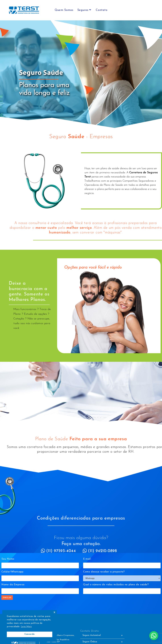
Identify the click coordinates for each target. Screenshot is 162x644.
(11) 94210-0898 (103, 551)
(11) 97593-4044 (61, 551)
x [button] (54, 612)
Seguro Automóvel (92, 634)
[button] (102, 635)
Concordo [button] (30, 634)
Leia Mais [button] (26, 627)
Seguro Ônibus (90, 641)
